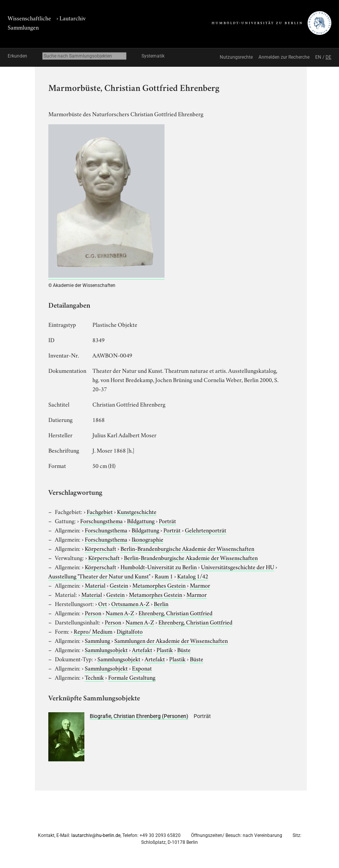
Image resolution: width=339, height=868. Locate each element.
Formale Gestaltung (132, 677)
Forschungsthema (101, 520)
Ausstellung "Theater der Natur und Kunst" (99, 576)
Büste (184, 649)
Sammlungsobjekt (106, 649)
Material (95, 585)
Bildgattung (141, 520)
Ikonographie (147, 539)
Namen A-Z (120, 613)
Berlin (161, 603)
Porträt (167, 520)
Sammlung (97, 640)
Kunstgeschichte (137, 511)
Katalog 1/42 (193, 576)
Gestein (119, 585)
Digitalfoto (130, 631)
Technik (94, 677)
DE (328, 57)
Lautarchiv (72, 18)
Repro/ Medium (93, 631)
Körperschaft (100, 548)
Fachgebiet (100, 511)
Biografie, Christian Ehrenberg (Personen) (139, 716)
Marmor (200, 585)
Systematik (153, 56)
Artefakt (142, 649)
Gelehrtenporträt (206, 530)
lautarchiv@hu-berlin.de (96, 835)
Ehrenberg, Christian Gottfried (175, 613)
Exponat (142, 668)
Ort (103, 603)
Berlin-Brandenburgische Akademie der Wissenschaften (187, 548)
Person (93, 613)
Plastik (165, 649)
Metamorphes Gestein (159, 585)
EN (318, 57)
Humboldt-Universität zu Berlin (159, 567)
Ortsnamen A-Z (130, 603)
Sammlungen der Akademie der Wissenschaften (171, 640)
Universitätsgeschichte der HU (238, 567)
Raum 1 (164, 576)
